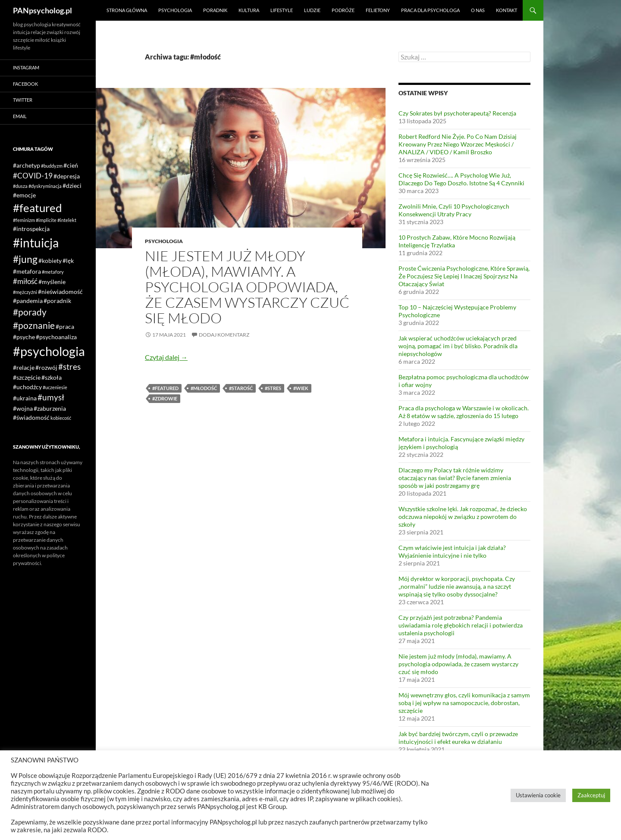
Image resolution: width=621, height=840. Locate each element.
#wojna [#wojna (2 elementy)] (23, 408)
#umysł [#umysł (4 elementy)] (51, 397)
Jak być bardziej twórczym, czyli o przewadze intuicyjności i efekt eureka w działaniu (458, 738)
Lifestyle (282, 10)
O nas (478, 10)
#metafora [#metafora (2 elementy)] (27, 271)
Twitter (23, 100)
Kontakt (507, 10)
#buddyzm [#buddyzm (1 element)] (52, 166)
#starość (241, 388)
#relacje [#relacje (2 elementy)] (24, 367)
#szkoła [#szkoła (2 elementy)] (52, 377)
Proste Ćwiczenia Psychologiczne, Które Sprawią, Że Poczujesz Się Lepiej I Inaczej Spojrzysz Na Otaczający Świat (464, 276)
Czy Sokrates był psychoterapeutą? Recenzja (457, 113)
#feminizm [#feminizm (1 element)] (24, 220)
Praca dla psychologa (430, 10)
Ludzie (312, 10)
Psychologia (175, 10)
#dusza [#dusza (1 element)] (20, 186)
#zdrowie (165, 398)
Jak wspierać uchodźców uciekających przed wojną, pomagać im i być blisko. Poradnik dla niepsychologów (458, 346)
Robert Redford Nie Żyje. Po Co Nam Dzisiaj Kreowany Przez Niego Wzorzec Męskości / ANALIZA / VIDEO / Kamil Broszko (458, 144)
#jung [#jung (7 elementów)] (25, 259)
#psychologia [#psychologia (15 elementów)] (49, 351)
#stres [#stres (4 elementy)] (69, 367)
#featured (165, 388)
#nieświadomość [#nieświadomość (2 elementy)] (60, 292)
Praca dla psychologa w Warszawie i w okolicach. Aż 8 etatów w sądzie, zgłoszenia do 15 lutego (464, 412)
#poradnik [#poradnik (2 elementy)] (57, 301)
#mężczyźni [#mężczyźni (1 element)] (25, 292)
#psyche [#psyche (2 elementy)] (24, 337)
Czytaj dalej (166, 357)
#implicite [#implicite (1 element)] (46, 220)
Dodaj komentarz (224, 335)
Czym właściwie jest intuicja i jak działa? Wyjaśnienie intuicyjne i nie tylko (452, 551)
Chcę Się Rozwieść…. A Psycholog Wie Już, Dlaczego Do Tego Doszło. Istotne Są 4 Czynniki (461, 179)
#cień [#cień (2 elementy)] (71, 165)
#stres (273, 388)
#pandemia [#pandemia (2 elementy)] (28, 301)
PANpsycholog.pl (42, 10)
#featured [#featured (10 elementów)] (38, 208)
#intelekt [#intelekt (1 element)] (67, 220)
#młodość (204, 388)
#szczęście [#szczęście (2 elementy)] (27, 377)
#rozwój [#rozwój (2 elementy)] (46, 367)
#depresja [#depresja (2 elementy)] (67, 176)
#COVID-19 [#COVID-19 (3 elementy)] (33, 176)
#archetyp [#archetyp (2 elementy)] (27, 165)
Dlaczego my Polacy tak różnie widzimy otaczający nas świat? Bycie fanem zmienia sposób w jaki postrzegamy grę (455, 478)
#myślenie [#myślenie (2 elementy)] (52, 282)
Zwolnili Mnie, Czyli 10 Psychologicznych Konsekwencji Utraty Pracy (454, 210)
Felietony (378, 10)
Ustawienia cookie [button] (538, 795)
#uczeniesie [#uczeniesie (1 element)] (55, 387)
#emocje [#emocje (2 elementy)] (24, 195)
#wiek (301, 388)
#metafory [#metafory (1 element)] (53, 272)
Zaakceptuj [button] (591, 795)
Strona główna (127, 10)
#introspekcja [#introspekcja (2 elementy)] (31, 229)
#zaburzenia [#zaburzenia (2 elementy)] (50, 408)
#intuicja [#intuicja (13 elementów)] (36, 243)
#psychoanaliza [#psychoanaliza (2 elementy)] (56, 337)
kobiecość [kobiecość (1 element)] (61, 418)
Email (20, 116)
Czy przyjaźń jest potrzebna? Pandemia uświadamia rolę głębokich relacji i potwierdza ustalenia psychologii (461, 625)
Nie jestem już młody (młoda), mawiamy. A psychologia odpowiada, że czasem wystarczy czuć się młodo (247, 287)
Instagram (26, 67)
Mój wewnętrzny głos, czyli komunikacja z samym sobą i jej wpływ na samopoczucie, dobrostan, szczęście (464, 703)
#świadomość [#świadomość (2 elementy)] (31, 417)
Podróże (343, 10)
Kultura (249, 10)
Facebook (25, 84)
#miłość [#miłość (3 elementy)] (25, 281)
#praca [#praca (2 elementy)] (65, 326)
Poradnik (215, 10)
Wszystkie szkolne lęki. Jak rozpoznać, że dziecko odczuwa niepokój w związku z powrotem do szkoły (463, 517)
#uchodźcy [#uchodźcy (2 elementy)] (27, 387)
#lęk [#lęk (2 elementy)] (68, 261)
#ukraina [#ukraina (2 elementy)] (25, 398)
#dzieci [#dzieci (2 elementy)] (72, 186)
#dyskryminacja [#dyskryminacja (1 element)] (45, 186)
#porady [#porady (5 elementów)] (30, 312)
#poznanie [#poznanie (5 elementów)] (34, 325)
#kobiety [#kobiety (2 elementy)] (50, 261)
